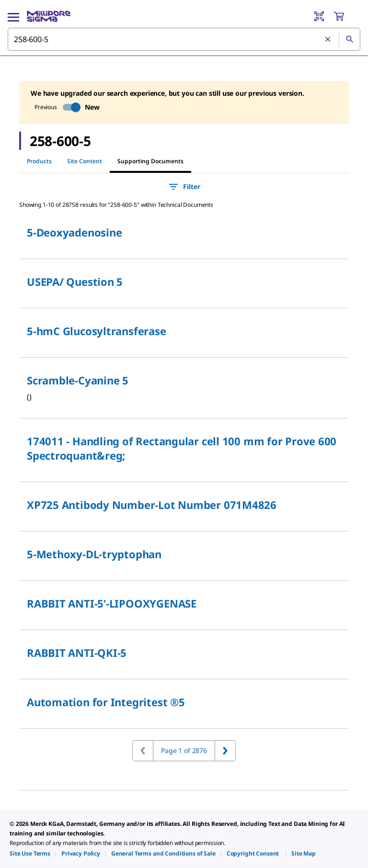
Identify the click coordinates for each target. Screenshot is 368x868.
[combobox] (184, 39)
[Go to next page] (225, 751)
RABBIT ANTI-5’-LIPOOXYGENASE (112, 603)
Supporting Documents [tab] (150, 161)
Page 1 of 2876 (184, 750)
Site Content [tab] (85, 161)
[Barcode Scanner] (319, 16)
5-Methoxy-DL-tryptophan (94, 554)
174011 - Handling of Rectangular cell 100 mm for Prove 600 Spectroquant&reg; (182, 448)
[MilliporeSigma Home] (49, 16)
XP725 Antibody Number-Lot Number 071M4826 (152, 505)
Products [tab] (39, 161)
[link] (30, 853)
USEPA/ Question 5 (75, 282)
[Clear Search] (328, 40)
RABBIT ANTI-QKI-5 (77, 653)
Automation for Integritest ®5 (106, 702)
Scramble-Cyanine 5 (78, 380)
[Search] (349, 39)
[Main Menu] (13, 16)
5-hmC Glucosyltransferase (97, 331)
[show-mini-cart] (346, 16)
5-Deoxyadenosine (74, 232)
